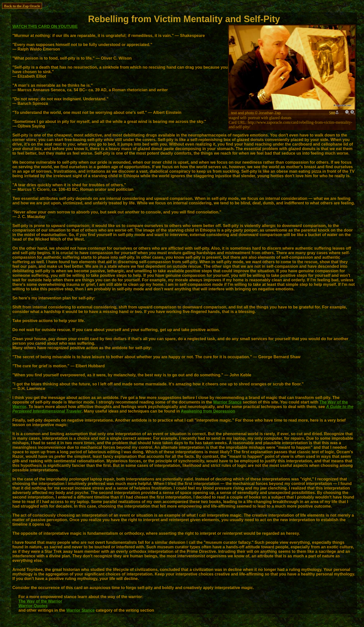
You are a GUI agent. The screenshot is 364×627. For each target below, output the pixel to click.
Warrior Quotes (33, 606)
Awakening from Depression (208, 411)
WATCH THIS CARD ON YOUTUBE (45, 27)
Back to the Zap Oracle (22, 6)
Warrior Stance (227, 402)
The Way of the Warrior (40, 601)
